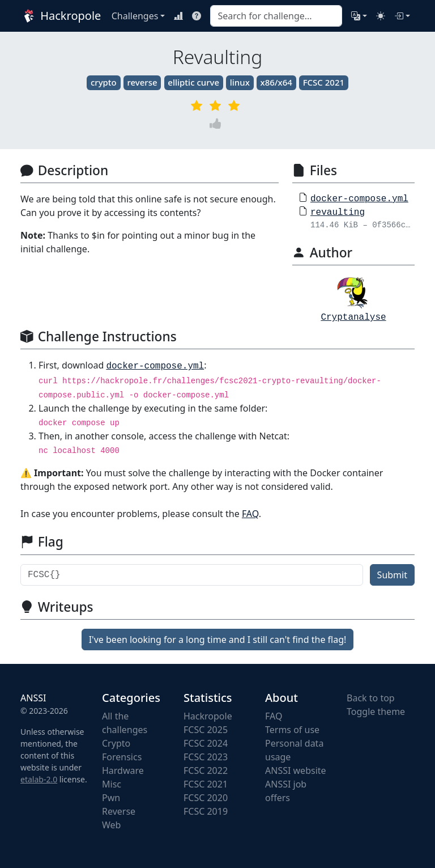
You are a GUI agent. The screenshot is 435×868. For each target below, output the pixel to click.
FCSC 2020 (206, 798)
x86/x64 (276, 82)
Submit (392, 575)
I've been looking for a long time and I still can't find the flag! (218, 640)
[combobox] (276, 16)
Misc (112, 784)
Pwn (111, 798)
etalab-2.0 (39, 779)
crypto (104, 82)
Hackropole (59, 16)
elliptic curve (193, 82)
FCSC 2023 (206, 757)
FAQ (250, 514)
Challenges (135, 16)
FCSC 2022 (206, 770)
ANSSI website (296, 770)
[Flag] (192, 575)
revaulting (338, 213)
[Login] (402, 16)
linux (240, 82)
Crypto (116, 743)
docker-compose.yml (359, 199)
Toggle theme (376, 712)
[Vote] (217, 124)
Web (111, 825)
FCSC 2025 (206, 730)
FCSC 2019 (206, 811)
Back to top (371, 698)
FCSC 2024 (206, 743)
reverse (142, 82)
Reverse (119, 811)
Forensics (122, 757)
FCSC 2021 (324, 82)
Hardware (123, 770)
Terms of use (292, 730)
